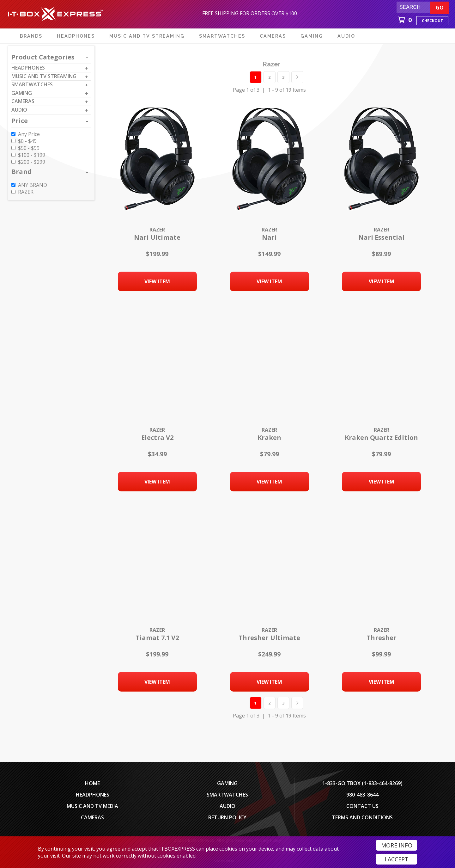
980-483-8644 (362, 795)
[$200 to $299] (13, 162)
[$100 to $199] (13, 155)
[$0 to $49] (13, 141)
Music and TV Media (92, 806)
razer (272, 64)
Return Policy (227, 817)
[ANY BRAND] (13, 185)
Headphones (93, 795)
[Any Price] (13, 134)
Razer (157, 230)
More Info (397, 845)
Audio (227, 806)
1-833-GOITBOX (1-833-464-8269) (362, 783)
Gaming (227, 783)
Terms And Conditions (362, 817)
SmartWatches (227, 795)
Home (92, 783)
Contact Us (362, 806)
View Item (157, 281)
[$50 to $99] (13, 148)
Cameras (92, 817)
